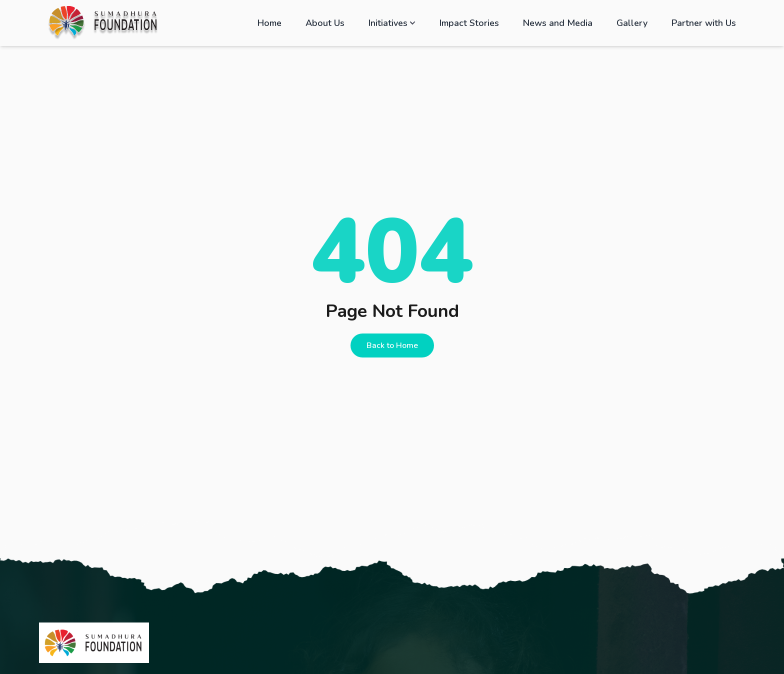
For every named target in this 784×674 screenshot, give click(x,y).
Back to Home (392, 345)
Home (269, 23)
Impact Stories (469, 23)
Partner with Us (704, 23)
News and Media (558, 23)
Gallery (632, 23)
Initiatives (392, 23)
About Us (325, 23)
